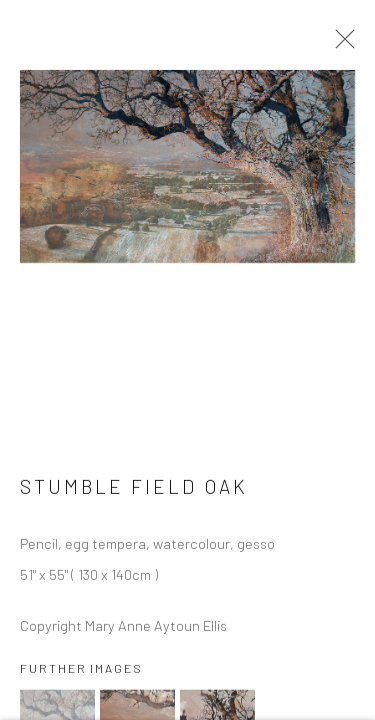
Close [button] (340, 45)
